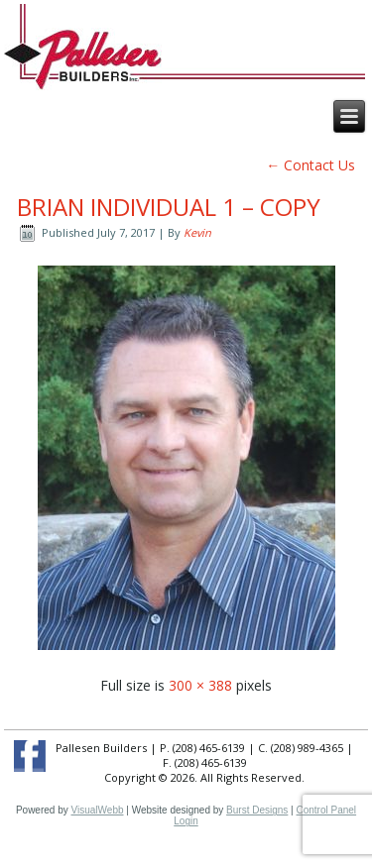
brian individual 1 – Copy (169, 207)
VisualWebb (98, 810)
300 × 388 (200, 685)
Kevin (197, 232)
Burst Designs (257, 810)
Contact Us (310, 165)
